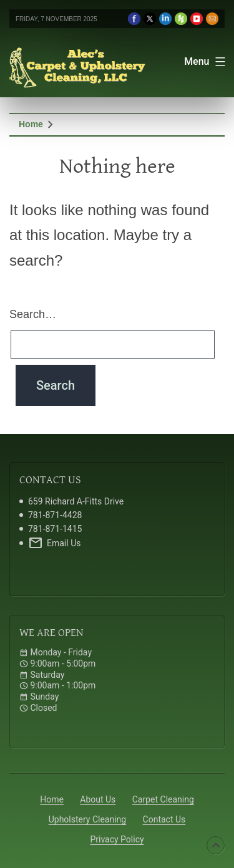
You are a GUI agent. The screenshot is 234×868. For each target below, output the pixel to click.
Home (31, 124)
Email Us (54, 543)
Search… (33, 314)
